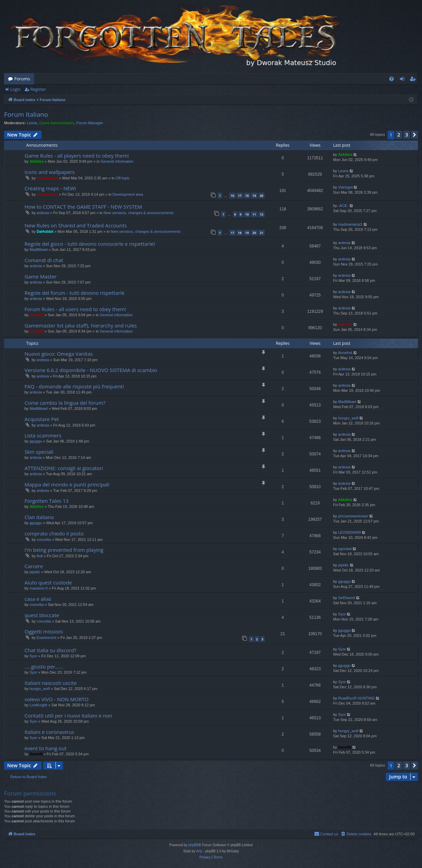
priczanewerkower (353, 516)
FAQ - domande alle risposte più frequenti (74, 386)
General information (117, 161)
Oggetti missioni (44, 631)
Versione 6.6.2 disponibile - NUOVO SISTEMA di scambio (91, 370)
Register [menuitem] (414, 80)
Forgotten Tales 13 (46, 501)
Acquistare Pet (42, 419)
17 (240, 196)
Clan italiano (39, 517)
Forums (22, 79)
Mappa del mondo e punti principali (67, 484)
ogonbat (345, 549)
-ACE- (343, 206)
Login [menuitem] (403, 80)
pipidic (35, 572)
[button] (415, 135)
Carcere (34, 566)
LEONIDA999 (350, 532)
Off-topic (122, 178)
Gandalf (37, 315)
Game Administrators (57, 123)
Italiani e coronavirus (49, 732)
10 (247, 214)
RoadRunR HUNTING (357, 698)
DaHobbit (45, 231)
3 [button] (407, 135)
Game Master (41, 276)
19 (254, 196)
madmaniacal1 (350, 224)
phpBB (193, 845)
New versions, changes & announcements (138, 213)
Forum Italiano (26, 114)
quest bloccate (42, 615)
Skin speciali (39, 452)
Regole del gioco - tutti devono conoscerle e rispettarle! (90, 244)
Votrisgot (346, 187)
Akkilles (37, 161)
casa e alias (38, 599)
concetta (44, 540)
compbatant (47, 178)
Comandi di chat (44, 260)
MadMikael (39, 250)
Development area (128, 194)
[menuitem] (392, 79)
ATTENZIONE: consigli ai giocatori (64, 468)
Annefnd (345, 353)
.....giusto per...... (44, 666)
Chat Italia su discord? (50, 650)
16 (232, 196)
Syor (342, 614)
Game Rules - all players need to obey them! (77, 156)
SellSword (347, 598)
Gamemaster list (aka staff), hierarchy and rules (81, 325)
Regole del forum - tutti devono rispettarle (74, 293)
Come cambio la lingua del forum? (65, 403)
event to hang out (45, 748)
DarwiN (36, 754)
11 (254, 214)
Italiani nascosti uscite (51, 683)
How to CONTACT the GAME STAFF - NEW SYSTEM (83, 207)
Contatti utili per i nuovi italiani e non (68, 716)
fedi (40, 556)
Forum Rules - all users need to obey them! (75, 309)
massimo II (39, 588)
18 (247, 196)
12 (262, 214)
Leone (32, 123)
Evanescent (46, 638)
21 (262, 233)
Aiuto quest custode (48, 582)
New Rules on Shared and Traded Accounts (76, 225)
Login (15, 89)
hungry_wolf (348, 418)
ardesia (43, 213)
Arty (199, 851)
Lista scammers (43, 435)
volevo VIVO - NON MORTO (57, 699)
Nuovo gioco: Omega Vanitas (59, 354)
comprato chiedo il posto (54, 533)
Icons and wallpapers (50, 172)
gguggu (36, 441)
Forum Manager (90, 123)
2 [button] (399, 135)
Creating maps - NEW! (50, 188)
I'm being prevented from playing (64, 550)
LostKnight (38, 705)
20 (262, 196)
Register (38, 89)
